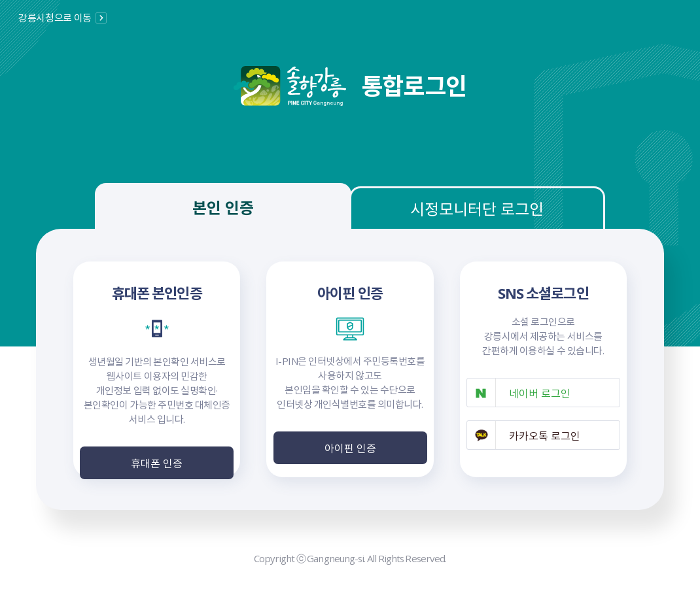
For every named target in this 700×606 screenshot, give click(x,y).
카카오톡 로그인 (545, 435)
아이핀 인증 (350, 448)
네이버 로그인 (540, 393)
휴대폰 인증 (157, 463)
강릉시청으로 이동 (55, 18)
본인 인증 (223, 207)
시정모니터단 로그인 (477, 209)
